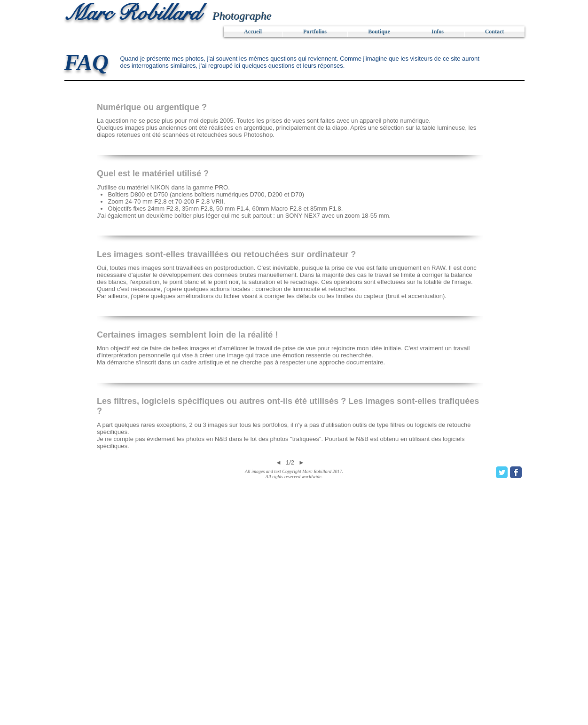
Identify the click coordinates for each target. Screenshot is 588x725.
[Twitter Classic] (502, 472)
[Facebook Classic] (516, 472)
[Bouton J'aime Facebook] (123, 476)
